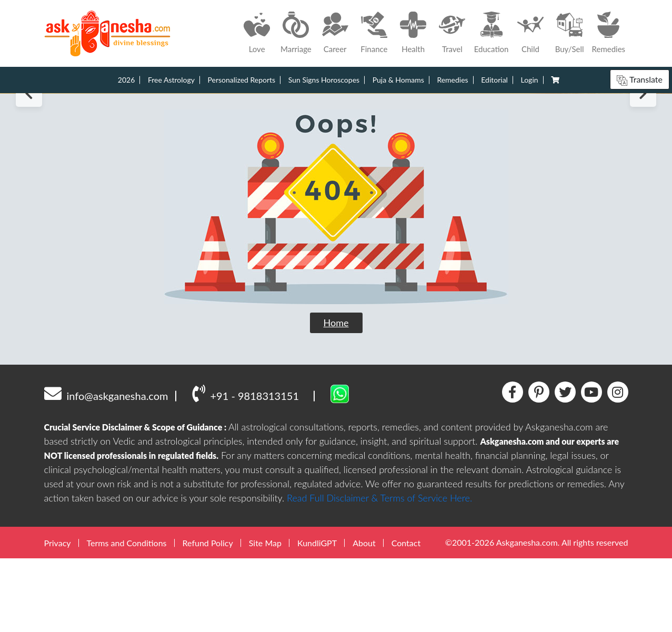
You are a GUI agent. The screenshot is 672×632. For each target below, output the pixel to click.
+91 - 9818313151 (245, 467)
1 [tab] (316, 161)
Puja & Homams (398, 80)
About (364, 616)
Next (643, 131)
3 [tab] (337, 162)
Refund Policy (208, 616)
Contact (406, 616)
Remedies (452, 80)
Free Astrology (171, 80)
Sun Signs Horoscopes (324, 80)
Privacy (58, 616)
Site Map (265, 616)
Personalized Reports (242, 80)
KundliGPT (317, 616)
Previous (29, 131)
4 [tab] (346, 162)
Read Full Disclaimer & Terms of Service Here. (379, 571)
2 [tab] (327, 162)
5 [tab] (355, 162)
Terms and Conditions (127, 616)
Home (336, 396)
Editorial (494, 80)
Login (530, 80)
